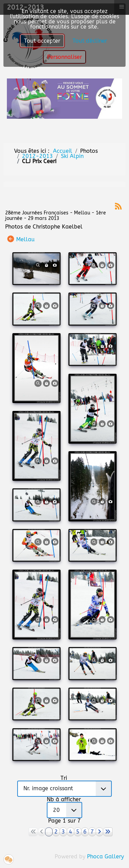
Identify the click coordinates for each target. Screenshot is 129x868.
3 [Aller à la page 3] (63, 832)
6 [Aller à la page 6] (85, 832)
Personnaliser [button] (64, 57)
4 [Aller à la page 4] (71, 832)
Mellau (25, 239)
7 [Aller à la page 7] (92, 832)
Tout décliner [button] (90, 41)
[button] (9, 859)
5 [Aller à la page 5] (78, 832)
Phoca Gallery (105, 856)
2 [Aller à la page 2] (56, 832)
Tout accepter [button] (42, 41)
